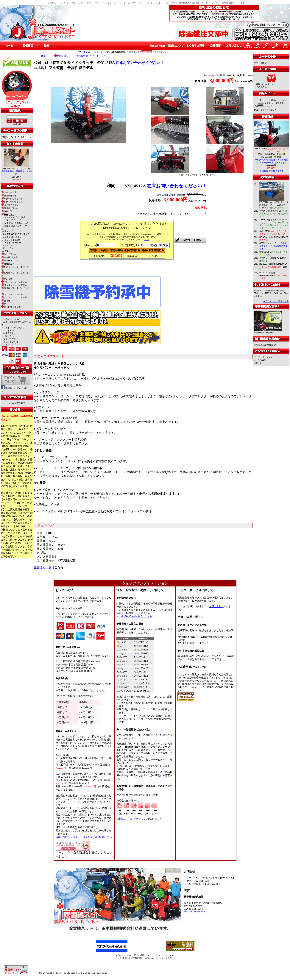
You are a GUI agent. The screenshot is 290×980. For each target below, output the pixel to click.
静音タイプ (8, 231)
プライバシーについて (14, 328)
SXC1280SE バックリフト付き (17, 171)
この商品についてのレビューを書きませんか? (276, 103)
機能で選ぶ (61, 56)
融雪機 (6, 251)
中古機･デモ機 (9, 257)
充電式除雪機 (9, 196)
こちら (147, 239)
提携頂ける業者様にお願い (266, 345)
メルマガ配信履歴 (17, 403)
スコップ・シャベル (12, 294)
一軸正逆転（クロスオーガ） (16, 223)
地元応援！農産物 (11, 307)
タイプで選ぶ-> (10, 205)
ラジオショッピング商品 (14, 285)
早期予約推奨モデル (12, 199)
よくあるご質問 (11, 342)
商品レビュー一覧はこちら (266, 110)
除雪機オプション (11, 260)
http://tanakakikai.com (195, 912)
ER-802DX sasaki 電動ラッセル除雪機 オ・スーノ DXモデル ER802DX (274, 205)
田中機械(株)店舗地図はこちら (135, 616)
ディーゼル (8, 248)
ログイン (258, 363)
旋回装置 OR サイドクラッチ (91, 56)
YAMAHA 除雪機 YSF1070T (274, 214)
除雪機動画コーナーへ (268, 331)
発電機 (6, 301)
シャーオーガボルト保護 (14, 217)
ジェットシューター (12, 243)
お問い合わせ (10, 336)
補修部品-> (8, 264)
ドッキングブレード (12, 220)
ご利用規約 (8, 330)
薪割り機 (7, 279)
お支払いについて (12, 319)
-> (9, 215)
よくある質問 (260, 360)
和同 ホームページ (265, 84)
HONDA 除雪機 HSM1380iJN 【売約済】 (274, 267)
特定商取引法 (10, 333)
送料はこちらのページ (129, 819)
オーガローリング (11, 245)
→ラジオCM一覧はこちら (276, 301)
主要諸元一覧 (43, 567)
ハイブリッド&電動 (11, 240)
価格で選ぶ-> (9, 211)
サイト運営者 (10, 339)
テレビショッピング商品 (14, 282)
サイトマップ (10, 344)
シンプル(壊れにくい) (12, 237)
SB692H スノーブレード (273, 246)
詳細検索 (17, 124)
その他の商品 (262, 87)
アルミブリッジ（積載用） (15, 297)
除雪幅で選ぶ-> (10, 208)
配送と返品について (143, 955)
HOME (43, 56)
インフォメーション (263, 357)
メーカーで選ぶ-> (11, 192)
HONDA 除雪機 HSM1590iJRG (274, 275)
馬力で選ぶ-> (9, 254)
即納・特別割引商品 (12, 202)
